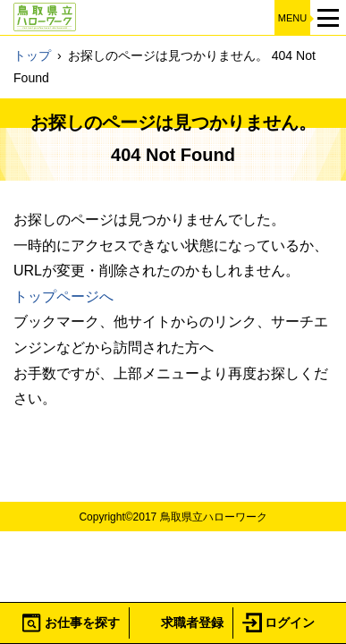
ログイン (290, 623)
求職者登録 (192, 623)
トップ (32, 55)
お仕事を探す (82, 623)
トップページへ (63, 297)
